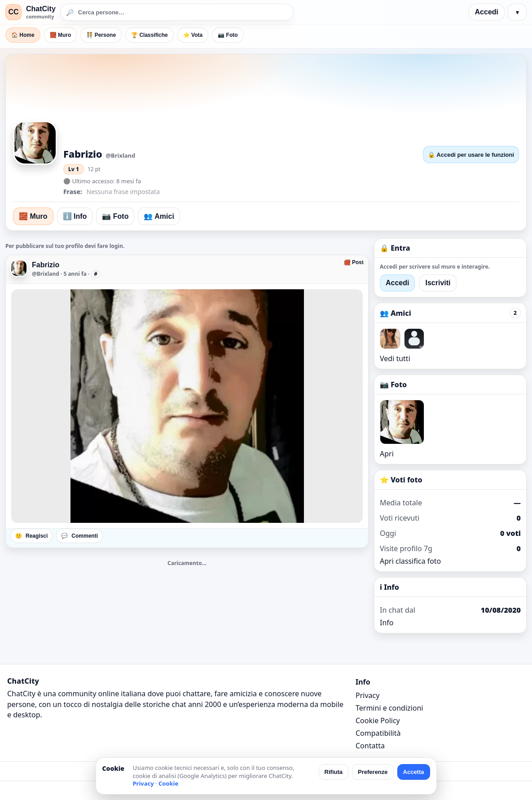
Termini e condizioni (389, 708)
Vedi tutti (395, 358)
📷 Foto (228, 35)
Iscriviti (438, 283)
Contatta (370, 746)
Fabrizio (46, 265)
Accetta (414, 772)
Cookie (168, 783)
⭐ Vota (193, 35)
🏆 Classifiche (149, 35)
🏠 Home (23, 35)
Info (387, 623)
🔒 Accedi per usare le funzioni (471, 155)
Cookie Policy (378, 720)
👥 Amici (159, 216)
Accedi (487, 12)
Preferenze (373, 772)
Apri (387, 454)
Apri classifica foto (410, 561)
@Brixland (46, 274)
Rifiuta (334, 772)
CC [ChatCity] (13, 12)
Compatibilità (378, 733)
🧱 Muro (61, 35)
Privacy (367, 695)
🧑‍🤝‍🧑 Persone (101, 35)
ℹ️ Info (75, 216)
